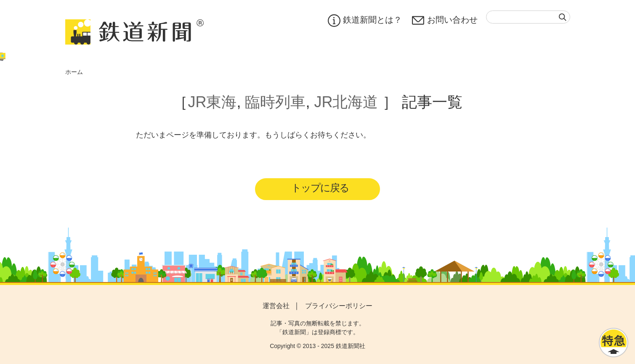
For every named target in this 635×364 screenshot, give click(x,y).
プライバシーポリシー (339, 306)
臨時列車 (275, 102)
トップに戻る (320, 188)
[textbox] (528, 17)
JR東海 (212, 102)
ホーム (74, 72)
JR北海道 (346, 102)
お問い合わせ (445, 21)
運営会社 (276, 306)
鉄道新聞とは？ (365, 21)
